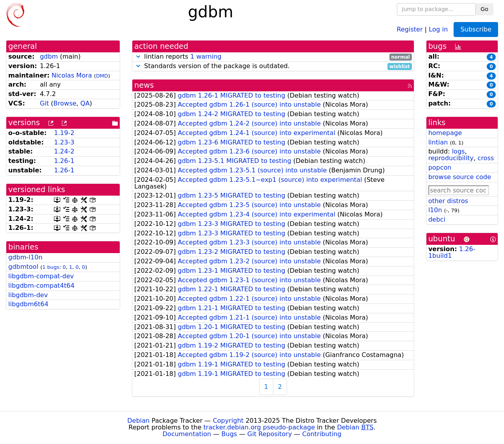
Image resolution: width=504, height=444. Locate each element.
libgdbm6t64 (28, 304)
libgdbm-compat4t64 (41, 286)
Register (410, 29)
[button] (138, 56)
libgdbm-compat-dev (41, 276)
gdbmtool (23, 267)
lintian (438, 142)
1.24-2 (64, 151)
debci (437, 219)
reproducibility (451, 158)
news (144, 85)
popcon (440, 167)
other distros (448, 201)
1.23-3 (64, 142)
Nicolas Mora (72, 75)
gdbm (49, 56)
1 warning (206, 56)
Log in (438, 29)
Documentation (187, 434)
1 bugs (51, 267)
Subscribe (476, 29)
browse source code (460, 177)
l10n (435, 210)
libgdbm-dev (28, 295)
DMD (102, 76)
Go (485, 9)
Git (44, 103)
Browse (65, 103)
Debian (138, 421)
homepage (445, 133)
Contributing (322, 434)
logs (459, 151)
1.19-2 (64, 133)
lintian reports (273, 57)
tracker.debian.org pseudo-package (259, 427)
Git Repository (270, 434)
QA (85, 103)
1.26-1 (64, 161)
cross (486, 158)
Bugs (229, 434)
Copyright (228, 421)
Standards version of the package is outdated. (273, 66)
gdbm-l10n (25, 257)
